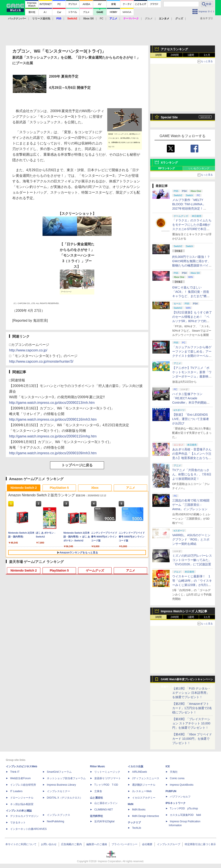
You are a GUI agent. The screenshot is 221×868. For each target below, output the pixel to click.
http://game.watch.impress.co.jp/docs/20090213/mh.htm (52, 403)
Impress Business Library (61, 785)
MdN (131, 804)
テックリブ (134, 823)
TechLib (137, 828)
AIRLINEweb (140, 772)
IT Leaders (16, 791)
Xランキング (169, 163)
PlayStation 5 (59, 488)
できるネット (18, 823)
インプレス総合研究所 (23, 785)
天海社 (174, 772)
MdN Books (139, 810)
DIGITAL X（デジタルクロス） (65, 798)
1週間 (191, 55)
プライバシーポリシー (125, 844)
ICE (168, 766)
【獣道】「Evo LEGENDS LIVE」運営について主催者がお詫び (191, 419)
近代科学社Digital (104, 821)
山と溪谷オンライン (106, 803)
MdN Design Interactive (146, 816)
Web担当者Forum (20, 778)
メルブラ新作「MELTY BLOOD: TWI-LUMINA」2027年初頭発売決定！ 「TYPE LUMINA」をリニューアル (191, 208)
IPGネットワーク (176, 803)
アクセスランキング (174, 49)
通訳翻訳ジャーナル (144, 785)
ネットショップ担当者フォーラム (66, 778)
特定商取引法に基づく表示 (200, 844)
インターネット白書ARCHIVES (28, 829)
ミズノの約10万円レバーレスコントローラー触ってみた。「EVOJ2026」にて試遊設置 (192, 560)
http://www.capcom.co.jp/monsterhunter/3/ (41, 361)
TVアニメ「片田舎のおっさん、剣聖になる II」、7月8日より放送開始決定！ (192, 474)
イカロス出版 (136, 766)
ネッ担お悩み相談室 (22, 804)
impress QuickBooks (182, 785)
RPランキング (167, 168)
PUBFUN (171, 791)
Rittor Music (97, 766)
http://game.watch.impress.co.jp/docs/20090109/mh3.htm (53, 453)
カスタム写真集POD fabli (185, 815)
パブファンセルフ (180, 797)
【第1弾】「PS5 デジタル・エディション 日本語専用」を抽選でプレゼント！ (191, 693)
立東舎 (98, 791)
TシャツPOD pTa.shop (184, 808)
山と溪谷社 (96, 798)
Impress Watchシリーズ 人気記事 (184, 611)
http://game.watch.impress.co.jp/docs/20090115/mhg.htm (53, 436)
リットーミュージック (107, 772)
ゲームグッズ (95, 570)
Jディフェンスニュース (146, 778)
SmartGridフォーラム (59, 772)
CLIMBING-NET (104, 810)
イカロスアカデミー (144, 798)
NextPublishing (55, 821)
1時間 (159, 55)
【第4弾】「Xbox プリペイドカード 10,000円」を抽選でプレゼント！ (192, 739)
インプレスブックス (58, 815)
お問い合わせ (49, 844)
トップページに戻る (77, 465)
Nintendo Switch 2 (24, 488)
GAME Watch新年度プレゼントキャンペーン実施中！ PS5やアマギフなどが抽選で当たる (187, 680)
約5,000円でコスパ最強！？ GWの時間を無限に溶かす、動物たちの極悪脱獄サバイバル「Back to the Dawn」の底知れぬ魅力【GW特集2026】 (192, 265)
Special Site (169, 117)
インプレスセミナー (58, 791)
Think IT (15, 772)
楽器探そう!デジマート (108, 778)
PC (102, 19)
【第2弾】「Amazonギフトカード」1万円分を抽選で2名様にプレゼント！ (192, 708)
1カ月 (207, 55)
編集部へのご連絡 (97, 844)
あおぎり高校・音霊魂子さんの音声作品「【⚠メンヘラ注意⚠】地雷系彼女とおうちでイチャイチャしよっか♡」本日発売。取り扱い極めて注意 (192, 458)
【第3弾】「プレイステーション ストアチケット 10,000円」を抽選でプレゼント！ (191, 723)
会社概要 (147, 844)
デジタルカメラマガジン (24, 816)
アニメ (131, 488)
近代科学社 (96, 816)
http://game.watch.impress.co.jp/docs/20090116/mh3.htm (53, 419)
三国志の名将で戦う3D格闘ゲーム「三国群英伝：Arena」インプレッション (191, 505)
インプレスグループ (169, 844)
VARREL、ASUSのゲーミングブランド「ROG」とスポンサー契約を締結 (191, 539)
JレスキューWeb (142, 791)
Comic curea (177, 778)
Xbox (95, 488)
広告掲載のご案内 (71, 844)
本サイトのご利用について (21, 844)
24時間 (174, 55)
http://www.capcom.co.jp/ (28, 350)
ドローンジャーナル (22, 798)
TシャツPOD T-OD (106, 785)
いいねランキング (199, 168)
